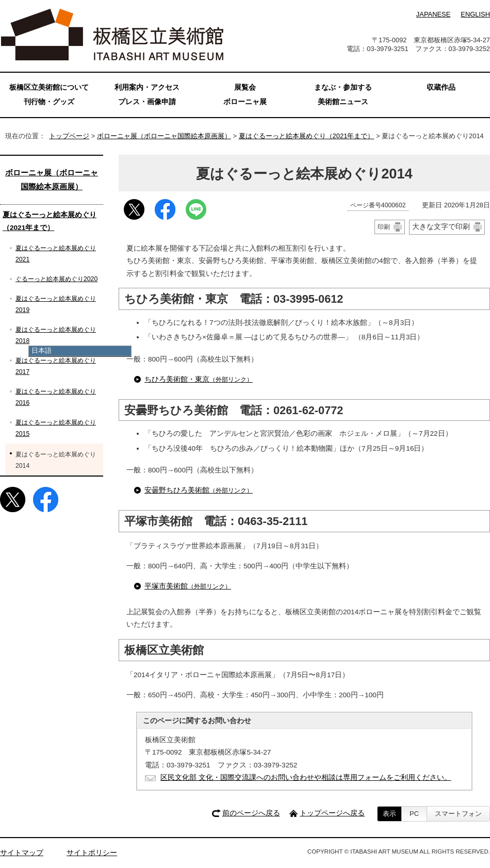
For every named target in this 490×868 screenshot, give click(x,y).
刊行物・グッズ (49, 102)
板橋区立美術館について (49, 87)
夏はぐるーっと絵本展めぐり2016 (56, 397)
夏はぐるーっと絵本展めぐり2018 (56, 335)
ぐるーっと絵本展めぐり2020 (56, 279)
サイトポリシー (92, 853)
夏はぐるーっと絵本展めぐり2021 (56, 254)
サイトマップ (22, 853)
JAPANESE (433, 14)
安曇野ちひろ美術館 (199, 490)
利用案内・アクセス (147, 87)
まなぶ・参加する (343, 87)
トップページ (69, 136)
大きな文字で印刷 (441, 226)
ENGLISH (475, 14)
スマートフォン (458, 814)
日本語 (42, 350)
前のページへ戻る (251, 813)
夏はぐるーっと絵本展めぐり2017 (56, 366)
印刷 (384, 227)
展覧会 (245, 87)
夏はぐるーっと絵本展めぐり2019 (56, 304)
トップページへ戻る (332, 813)
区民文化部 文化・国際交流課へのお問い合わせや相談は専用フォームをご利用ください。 (306, 777)
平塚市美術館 (188, 586)
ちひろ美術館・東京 (199, 379)
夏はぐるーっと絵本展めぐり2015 (56, 428)
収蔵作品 (441, 87)
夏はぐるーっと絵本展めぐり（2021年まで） (307, 136)
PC (414, 814)
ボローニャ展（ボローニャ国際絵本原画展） (164, 136)
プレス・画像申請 (147, 102)
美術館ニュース (343, 102)
